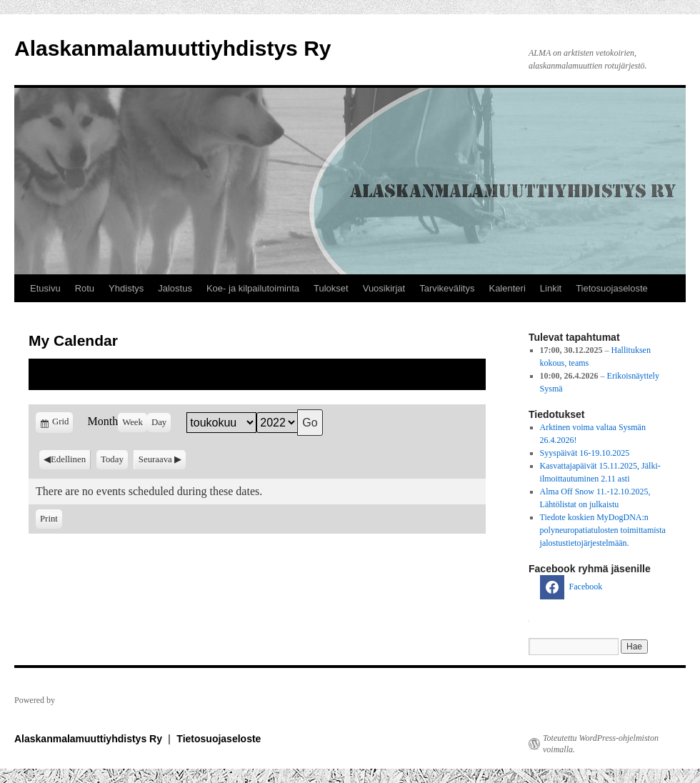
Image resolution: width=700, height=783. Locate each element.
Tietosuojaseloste (612, 288)
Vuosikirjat (384, 288)
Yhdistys (126, 288)
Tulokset (331, 288)
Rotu (85, 288)
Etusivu (45, 288)
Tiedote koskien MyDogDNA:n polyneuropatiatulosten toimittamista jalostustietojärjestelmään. (603, 530)
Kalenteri (507, 288)
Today (112, 459)
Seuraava (155, 459)
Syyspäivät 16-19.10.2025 (585, 453)
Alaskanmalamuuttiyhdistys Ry (172, 48)
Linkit (551, 288)
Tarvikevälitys (447, 288)
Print (51, 518)
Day (159, 422)
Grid (62, 424)
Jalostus (175, 288)
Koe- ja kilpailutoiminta (253, 288)
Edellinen (68, 459)
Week (132, 422)
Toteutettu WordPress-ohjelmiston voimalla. (601, 744)
